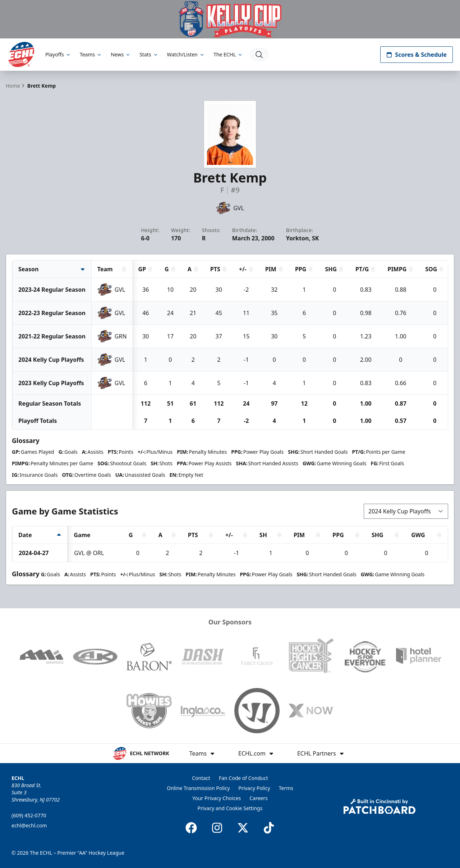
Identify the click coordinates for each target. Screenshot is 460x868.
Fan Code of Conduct (243, 778)
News (121, 54)
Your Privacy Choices (217, 798)
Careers (258, 798)
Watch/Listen (186, 54)
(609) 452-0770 (29, 815)
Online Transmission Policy (198, 788)
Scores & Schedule (417, 55)
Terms (286, 788)
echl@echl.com (29, 825)
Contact (201, 778)
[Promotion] (230, 19)
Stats (149, 54)
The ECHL (228, 54)
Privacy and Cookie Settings (230, 808)
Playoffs (58, 54)
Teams (91, 54)
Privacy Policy (254, 788)
